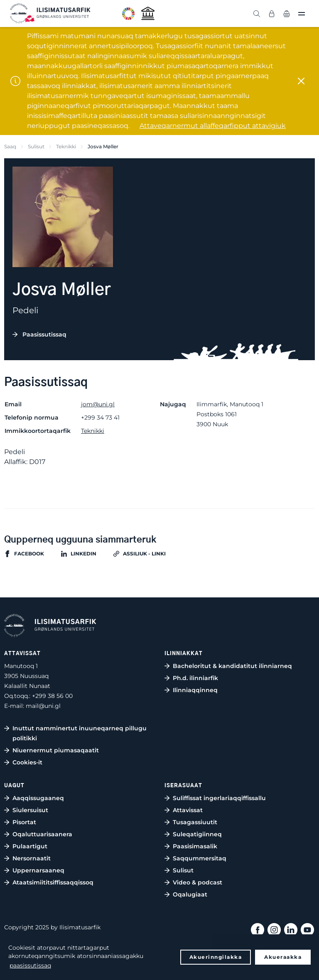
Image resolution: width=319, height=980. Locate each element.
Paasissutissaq (44, 334)
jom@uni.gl (98, 404)
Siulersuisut (30, 810)
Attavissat (188, 810)
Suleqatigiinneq (197, 834)
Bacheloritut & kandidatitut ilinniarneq (232, 666)
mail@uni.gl (43, 706)
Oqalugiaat (190, 894)
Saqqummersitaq (200, 858)
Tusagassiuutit (195, 822)
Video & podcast (198, 882)
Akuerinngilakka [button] (216, 957)
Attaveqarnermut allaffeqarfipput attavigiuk (213, 126)
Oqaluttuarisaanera (42, 834)
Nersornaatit (32, 858)
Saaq (10, 146)
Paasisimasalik (195, 846)
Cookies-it (27, 762)
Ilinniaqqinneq (195, 690)
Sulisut (36, 146)
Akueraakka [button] (283, 957)
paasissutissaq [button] (30, 965)
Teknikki (66, 146)
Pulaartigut (30, 846)
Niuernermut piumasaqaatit (56, 750)
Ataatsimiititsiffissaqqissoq (53, 882)
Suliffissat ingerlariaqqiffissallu (219, 798)
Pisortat (24, 822)
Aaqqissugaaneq (38, 798)
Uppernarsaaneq (38, 870)
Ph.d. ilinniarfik (195, 678)
